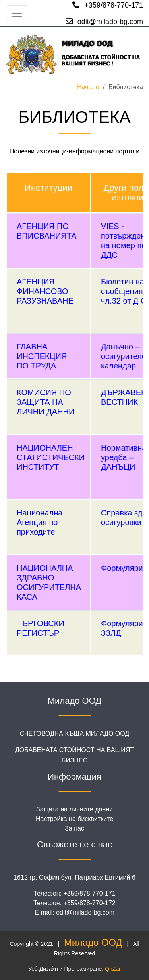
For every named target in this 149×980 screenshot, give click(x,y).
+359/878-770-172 (90, 903)
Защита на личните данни (74, 809)
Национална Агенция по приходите (40, 522)
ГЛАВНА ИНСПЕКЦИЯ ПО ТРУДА (42, 356)
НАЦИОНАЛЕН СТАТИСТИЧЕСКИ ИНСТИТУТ (51, 457)
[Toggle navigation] (17, 13)
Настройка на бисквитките (74, 819)
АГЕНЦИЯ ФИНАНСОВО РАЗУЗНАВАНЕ (45, 291)
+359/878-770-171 (108, 5)
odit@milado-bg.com (104, 22)
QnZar (113, 969)
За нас (74, 828)
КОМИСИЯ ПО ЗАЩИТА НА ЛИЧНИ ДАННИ (45, 402)
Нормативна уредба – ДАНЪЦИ (124, 457)
